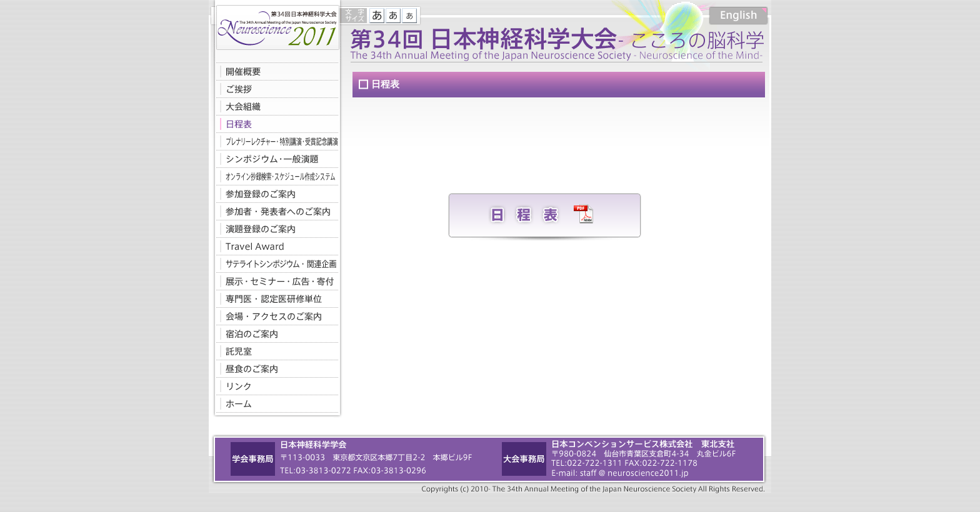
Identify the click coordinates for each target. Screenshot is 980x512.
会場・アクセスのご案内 (274, 316)
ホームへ (274, 403)
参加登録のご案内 (274, 194)
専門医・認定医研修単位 (274, 298)
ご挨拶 (274, 89)
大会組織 (274, 106)
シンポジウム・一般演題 (274, 159)
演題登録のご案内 (274, 229)
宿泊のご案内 (274, 333)
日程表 (274, 124)
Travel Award (274, 246)
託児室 (274, 351)
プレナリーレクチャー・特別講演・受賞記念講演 (274, 141)
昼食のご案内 (274, 368)
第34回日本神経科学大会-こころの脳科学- (274, 25)
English (738, 16)
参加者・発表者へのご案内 (274, 211)
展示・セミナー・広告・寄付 (274, 281)
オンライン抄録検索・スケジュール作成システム (274, 176)
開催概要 (274, 71)
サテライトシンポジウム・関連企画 (274, 263)
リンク (274, 386)
